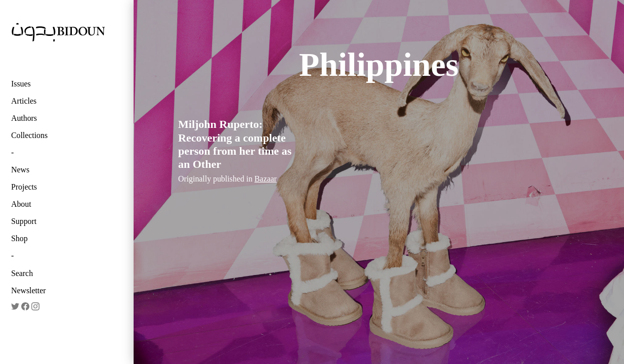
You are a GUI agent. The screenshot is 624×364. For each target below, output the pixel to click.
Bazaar (266, 179)
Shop (19, 238)
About (21, 204)
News (20, 170)
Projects (24, 187)
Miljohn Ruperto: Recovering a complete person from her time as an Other (235, 144)
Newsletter (29, 290)
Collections (29, 135)
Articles (24, 101)
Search (22, 273)
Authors (24, 118)
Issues (21, 84)
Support (24, 221)
